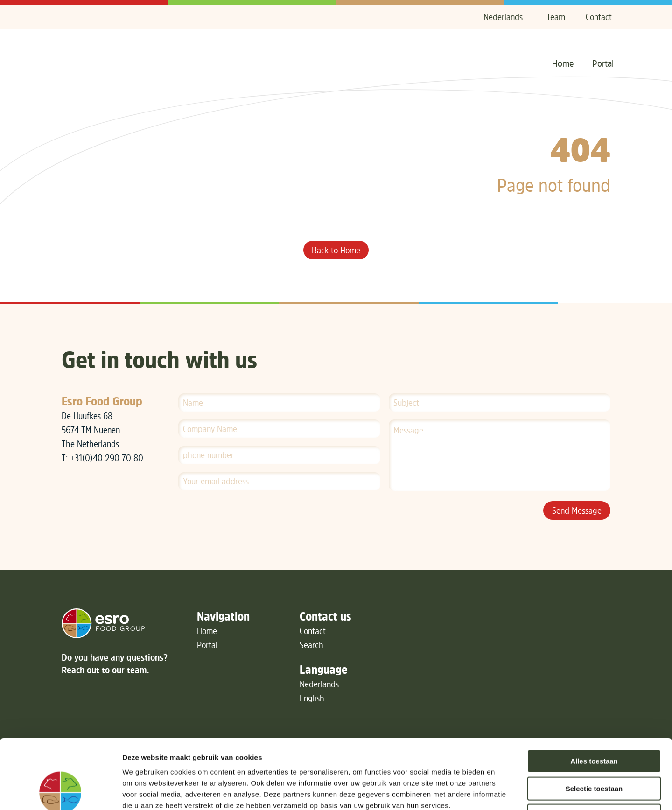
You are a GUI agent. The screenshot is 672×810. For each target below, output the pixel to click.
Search (311, 645)
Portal (603, 63)
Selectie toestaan (594, 723)
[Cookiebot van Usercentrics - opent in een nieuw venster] (60, 792)
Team (556, 17)
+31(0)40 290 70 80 (107, 458)
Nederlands (503, 17)
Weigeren (594, 751)
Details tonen (504, 792)
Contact (599, 17)
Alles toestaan (594, 696)
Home (563, 63)
